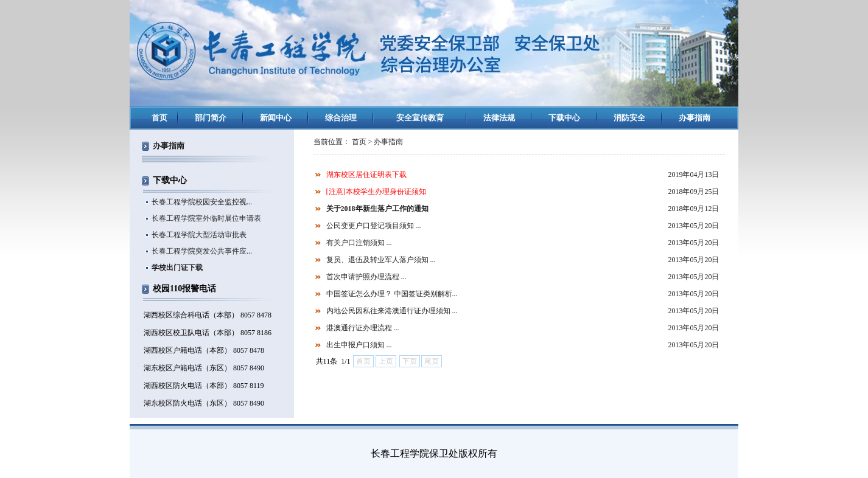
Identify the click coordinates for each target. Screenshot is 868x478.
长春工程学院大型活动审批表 (199, 235)
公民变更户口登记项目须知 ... (374, 226)
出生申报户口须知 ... (359, 345)
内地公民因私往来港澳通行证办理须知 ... (392, 311)
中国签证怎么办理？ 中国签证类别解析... (392, 294)
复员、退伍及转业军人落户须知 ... (381, 260)
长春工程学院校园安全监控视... (202, 202)
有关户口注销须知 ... (359, 243)
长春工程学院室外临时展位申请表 (206, 218)
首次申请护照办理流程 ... (366, 277)
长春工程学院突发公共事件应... (202, 251)
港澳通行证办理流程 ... (363, 328)
